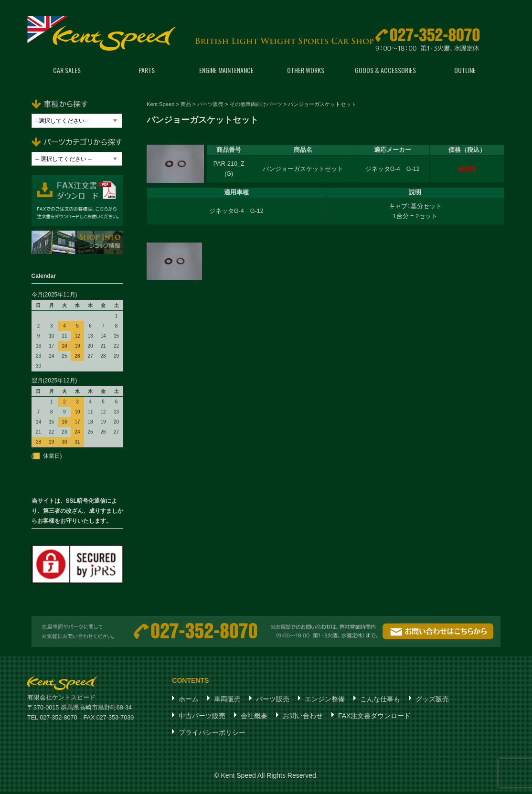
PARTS (147, 71)
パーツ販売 (273, 700)
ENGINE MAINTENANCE (226, 71)
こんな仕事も (380, 700)
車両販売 (227, 700)
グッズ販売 (432, 700)
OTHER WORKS (306, 71)
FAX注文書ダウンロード (374, 717)
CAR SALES (67, 71)
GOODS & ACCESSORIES (385, 71)
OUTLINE (465, 71)
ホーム (189, 700)
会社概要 (254, 717)
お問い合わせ (303, 717)
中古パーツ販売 (202, 717)
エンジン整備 (325, 700)
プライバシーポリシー (212, 734)
